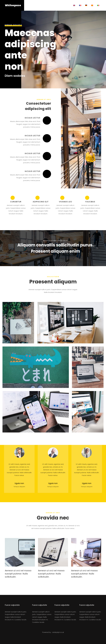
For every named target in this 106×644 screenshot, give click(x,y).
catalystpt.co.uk (58, 632)
